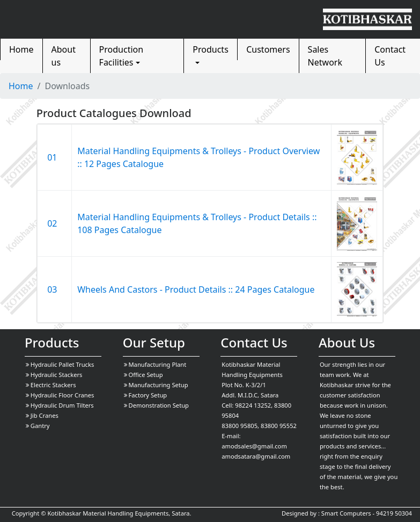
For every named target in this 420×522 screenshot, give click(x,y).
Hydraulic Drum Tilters (60, 405)
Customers (268, 49)
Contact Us (390, 56)
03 (54, 289)
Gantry (38, 426)
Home (21, 49)
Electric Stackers (51, 385)
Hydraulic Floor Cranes (60, 395)
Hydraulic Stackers (54, 375)
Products (211, 49)
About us (64, 56)
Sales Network (325, 56)
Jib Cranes (42, 415)
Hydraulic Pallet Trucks (60, 364)
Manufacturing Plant (155, 364)
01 (54, 157)
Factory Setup (146, 395)
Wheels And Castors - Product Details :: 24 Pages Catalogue (196, 289)
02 (54, 223)
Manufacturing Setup (156, 385)
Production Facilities (121, 56)
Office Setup (143, 375)
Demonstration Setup (156, 405)
